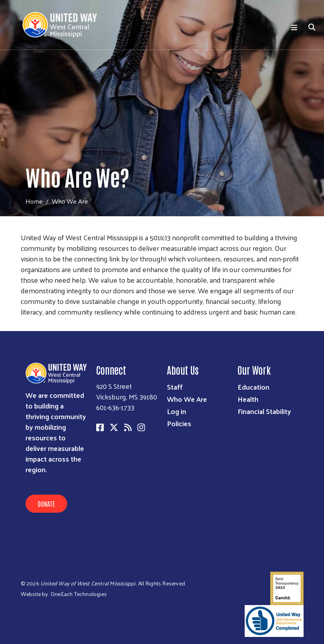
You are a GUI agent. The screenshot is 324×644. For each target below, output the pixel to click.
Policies (179, 423)
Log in (177, 411)
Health (248, 399)
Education (254, 387)
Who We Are (187, 399)
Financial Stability (264, 411)
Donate (46, 504)
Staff (175, 387)
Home (34, 201)
